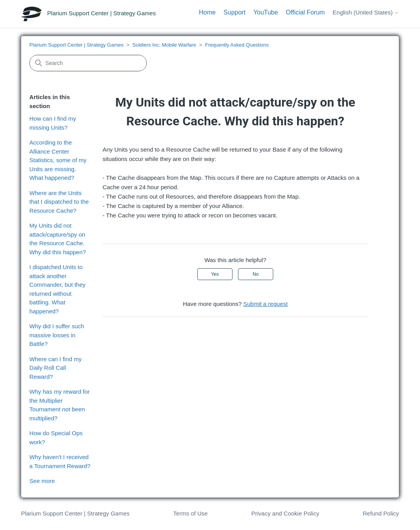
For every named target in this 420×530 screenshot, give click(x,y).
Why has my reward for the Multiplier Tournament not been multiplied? (59, 405)
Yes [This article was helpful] (215, 274)
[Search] (88, 63)
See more (42, 481)
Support (234, 12)
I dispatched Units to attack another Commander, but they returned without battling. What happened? (57, 289)
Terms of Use (190, 513)
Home (207, 12)
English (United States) (366, 12)
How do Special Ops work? (56, 438)
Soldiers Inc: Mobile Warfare (164, 45)
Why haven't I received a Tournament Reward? (60, 461)
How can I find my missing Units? (53, 123)
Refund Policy (381, 513)
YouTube (266, 12)
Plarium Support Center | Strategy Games (76, 45)
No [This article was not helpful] (255, 274)
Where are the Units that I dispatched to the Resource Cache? (59, 202)
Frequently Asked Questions (237, 45)
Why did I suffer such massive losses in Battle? (57, 335)
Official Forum (305, 12)
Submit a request (266, 304)
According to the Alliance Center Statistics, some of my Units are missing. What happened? (58, 160)
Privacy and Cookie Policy (285, 513)
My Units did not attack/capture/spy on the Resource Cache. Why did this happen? (58, 239)
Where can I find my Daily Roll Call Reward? (55, 368)
